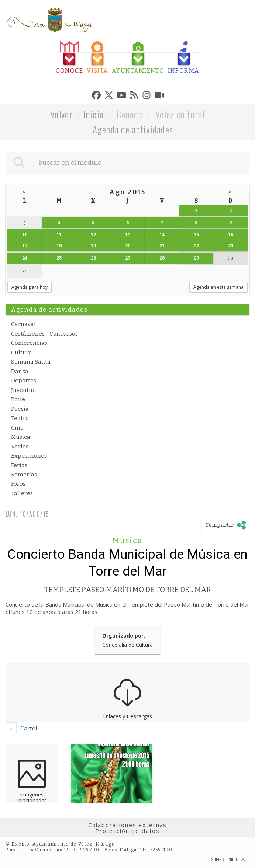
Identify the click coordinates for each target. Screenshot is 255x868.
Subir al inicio (228, 859)
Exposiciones (29, 456)
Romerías (24, 475)
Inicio (94, 114)
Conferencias (29, 343)
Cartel (29, 728)
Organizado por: (124, 636)
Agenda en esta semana (218, 287)
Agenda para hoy (30, 287)
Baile (18, 399)
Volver (61, 114)
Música (21, 437)
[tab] (69, 58)
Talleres (22, 493)
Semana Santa (31, 362)
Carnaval (23, 324)
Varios (20, 447)
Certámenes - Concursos (44, 334)
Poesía (20, 409)
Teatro (20, 418)
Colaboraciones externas (128, 825)
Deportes (24, 381)
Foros (18, 484)
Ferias (19, 465)
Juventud (24, 390)
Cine (17, 428)
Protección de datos (127, 831)
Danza (20, 371)
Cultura (22, 353)
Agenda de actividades (133, 129)
